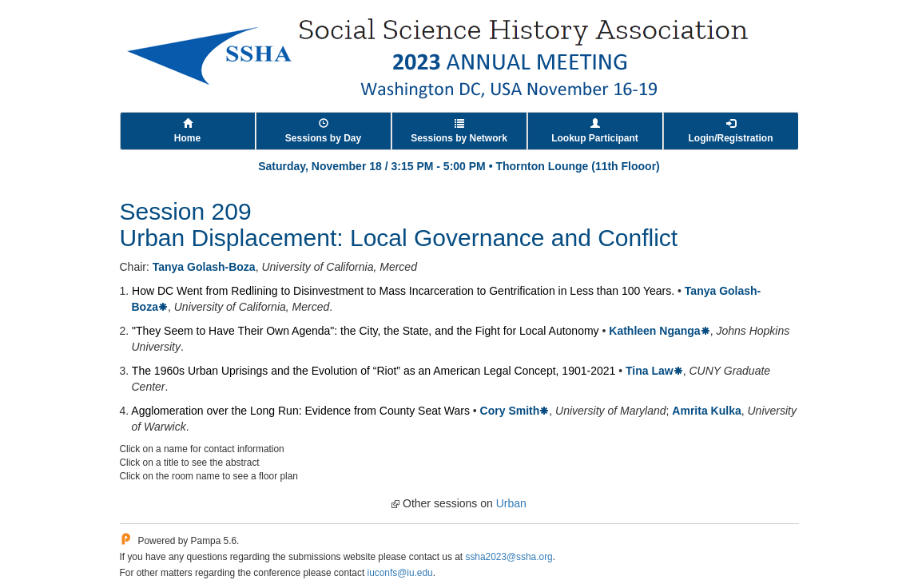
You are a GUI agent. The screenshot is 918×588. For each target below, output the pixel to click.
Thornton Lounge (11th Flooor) (577, 166)
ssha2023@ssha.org (509, 557)
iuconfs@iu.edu (400, 573)
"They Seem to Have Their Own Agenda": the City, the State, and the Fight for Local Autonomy (366, 331)
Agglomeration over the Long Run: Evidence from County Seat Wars (300, 411)
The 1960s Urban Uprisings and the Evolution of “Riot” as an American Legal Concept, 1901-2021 (374, 371)
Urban (511, 503)
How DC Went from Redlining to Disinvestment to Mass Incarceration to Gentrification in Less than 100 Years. (403, 291)
